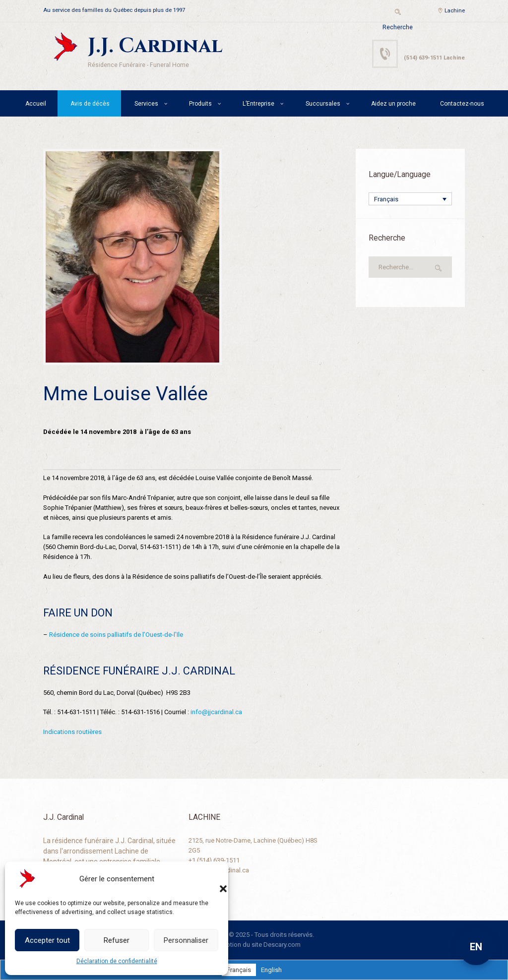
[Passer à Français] (239, 970)
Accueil (36, 104)
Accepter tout (47, 940)
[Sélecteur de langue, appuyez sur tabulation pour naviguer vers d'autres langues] (410, 199)
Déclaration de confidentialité (117, 961)
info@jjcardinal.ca (216, 712)
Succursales (323, 104)
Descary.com (282, 945)
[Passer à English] (271, 970)
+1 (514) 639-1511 (214, 860)
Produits (200, 104)
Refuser (117, 940)
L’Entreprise (258, 104)
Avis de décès (90, 104)
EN (476, 947)
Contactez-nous (462, 104)
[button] (213, 879)
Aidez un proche (393, 104)
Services (146, 104)
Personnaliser (186, 940)
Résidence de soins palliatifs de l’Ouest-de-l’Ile (116, 635)
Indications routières (72, 732)
